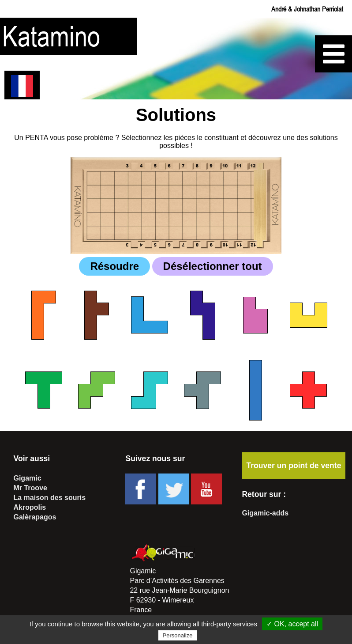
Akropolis (30, 507)
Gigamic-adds (265, 513)
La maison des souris (49, 498)
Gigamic (27, 478)
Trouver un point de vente (294, 466)
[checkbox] (44, 315)
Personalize (178, 635)
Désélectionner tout (213, 266)
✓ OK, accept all (292, 624)
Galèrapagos (35, 517)
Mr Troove (30, 488)
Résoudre (114, 266)
